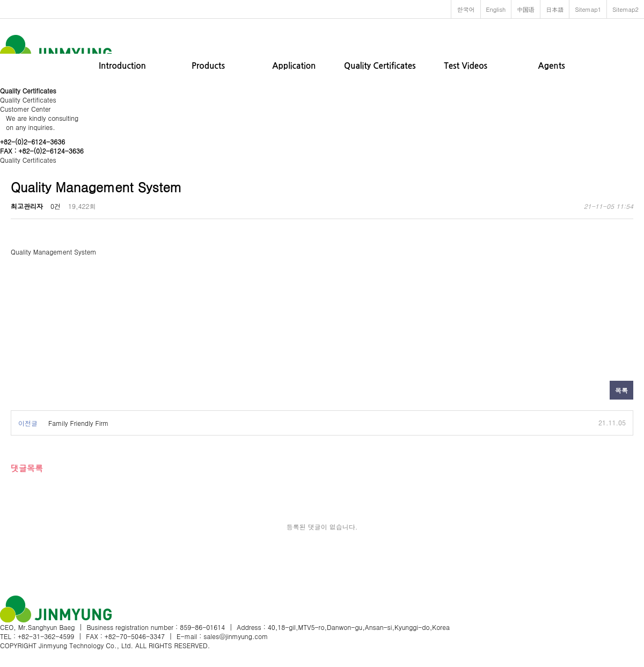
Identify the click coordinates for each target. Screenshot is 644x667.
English (496, 9)
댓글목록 (27, 468)
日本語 (555, 9)
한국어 (466, 9)
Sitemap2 (625, 9)
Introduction (122, 66)
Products (208, 66)
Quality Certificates (380, 66)
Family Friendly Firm (78, 423)
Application (294, 66)
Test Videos (466, 66)
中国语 (526, 9)
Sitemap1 (588, 9)
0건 (56, 206)
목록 (621, 390)
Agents (551, 66)
